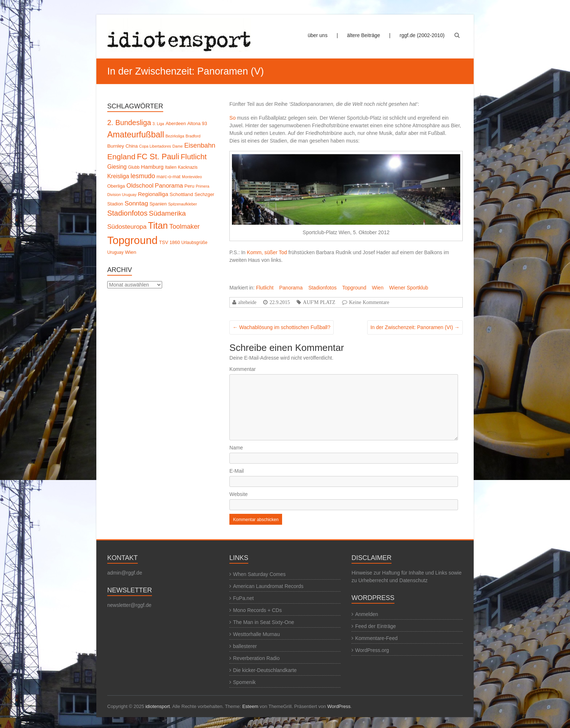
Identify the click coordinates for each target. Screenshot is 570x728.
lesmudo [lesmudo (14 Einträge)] (143, 176)
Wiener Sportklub (408, 288)
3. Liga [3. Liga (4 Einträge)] (158, 124)
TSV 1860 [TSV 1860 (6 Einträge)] (170, 242)
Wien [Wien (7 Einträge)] (131, 252)
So (232, 118)
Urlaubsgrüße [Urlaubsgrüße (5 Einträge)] (194, 243)
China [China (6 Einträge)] (132, 146)
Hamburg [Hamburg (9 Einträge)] (152, 167)
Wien (378, 288)
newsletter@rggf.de (129, 605)
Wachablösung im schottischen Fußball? (282, 327)
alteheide (247, 302)
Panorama (291, 288)
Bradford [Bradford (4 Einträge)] (193, 136)
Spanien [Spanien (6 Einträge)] (158, 204)
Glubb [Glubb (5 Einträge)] (134, 167)
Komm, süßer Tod (267, 252)
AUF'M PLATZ (319, 302)
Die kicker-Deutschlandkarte (265, 670)
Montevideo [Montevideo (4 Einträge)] (192, 177)
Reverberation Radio (256, 658)
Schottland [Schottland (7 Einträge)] (181, 194)
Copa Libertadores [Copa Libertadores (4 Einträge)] (155, 146)
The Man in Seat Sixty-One (264, 622)
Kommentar (242, 369)
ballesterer (245, 646)
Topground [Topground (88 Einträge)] (133, 240)
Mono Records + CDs (257, 610)
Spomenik (244, 682)
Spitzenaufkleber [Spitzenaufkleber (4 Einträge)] (182, 204)
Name (236, 448)
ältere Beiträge (364, 35)
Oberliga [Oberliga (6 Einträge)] (116, 186)
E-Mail (237, 471)
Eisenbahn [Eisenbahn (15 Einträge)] (200, 145)
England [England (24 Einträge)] (121, 157)
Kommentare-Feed (376, 638)
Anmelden (367, 614)
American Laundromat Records (268, 586)
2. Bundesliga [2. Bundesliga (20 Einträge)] (129, 123)
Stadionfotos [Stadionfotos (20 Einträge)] (127, 213)
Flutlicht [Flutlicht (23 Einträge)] (194, 157)
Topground (354, 288)
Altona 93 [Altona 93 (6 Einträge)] (197, 123)
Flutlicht (265, 288)
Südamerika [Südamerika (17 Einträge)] (167, 213)
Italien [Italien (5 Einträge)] (171, 167)
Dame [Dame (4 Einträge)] (177, 146)
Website (238, 494)
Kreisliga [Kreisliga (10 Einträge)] (118, 176)
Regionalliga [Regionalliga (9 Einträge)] (153, 194)
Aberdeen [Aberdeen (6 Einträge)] (176, 123)
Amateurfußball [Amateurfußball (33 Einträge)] (136, 135)
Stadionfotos (322, 288)
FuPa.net (243, 598)
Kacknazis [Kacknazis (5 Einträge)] (188, 167)
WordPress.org (372, 650)
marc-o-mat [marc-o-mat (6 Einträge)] (169, 177)
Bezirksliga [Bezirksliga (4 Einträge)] (175, 136)
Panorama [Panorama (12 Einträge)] (169, 186)
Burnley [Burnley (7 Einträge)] (116, 146)
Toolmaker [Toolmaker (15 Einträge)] (185, 227)
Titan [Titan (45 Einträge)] (158, 225)
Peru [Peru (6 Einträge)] (189, 186)
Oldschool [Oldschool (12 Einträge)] (140, 186)
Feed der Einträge (376, 626)
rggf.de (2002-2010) (422, 35)
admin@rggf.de (125, 573)
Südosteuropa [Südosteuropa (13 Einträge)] (127, 227)
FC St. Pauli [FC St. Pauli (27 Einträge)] (158, 157)
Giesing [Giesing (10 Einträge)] (117, 167)
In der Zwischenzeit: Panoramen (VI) (415, 327)
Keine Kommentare (369, 302)
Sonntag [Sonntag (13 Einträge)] (137, 203)
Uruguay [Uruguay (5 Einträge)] (115, 252)
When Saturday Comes (259, 574)
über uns (317, 35)
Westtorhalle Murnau (256, 634)
